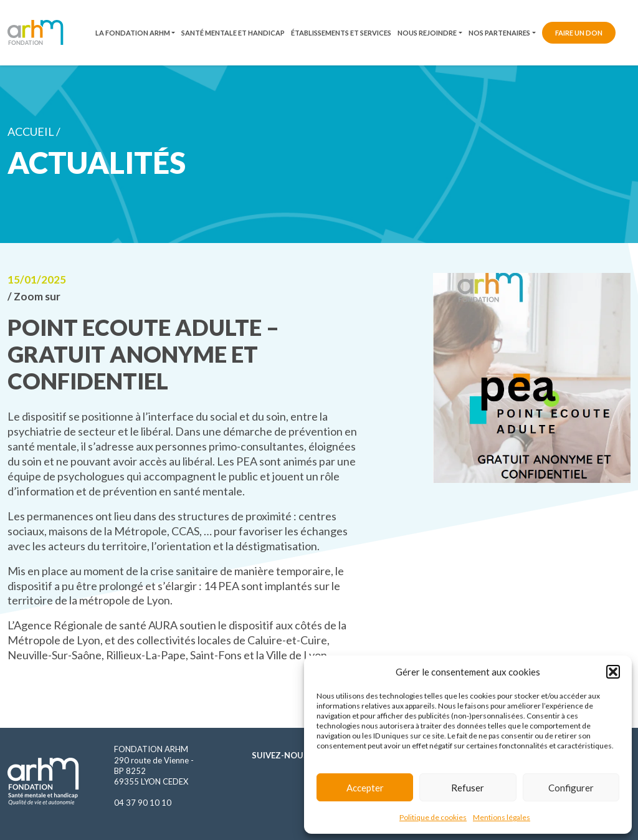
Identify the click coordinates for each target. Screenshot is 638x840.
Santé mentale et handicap (233, 33)
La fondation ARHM (133, 33)
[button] (613, 672)
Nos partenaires (499, 33)
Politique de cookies (433, 817)
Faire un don (579, 33)
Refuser (468, 788)
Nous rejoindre (427, 33)
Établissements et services (341, 33)
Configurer (571, 788)
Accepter (365, 788)
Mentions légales (502, 817)
